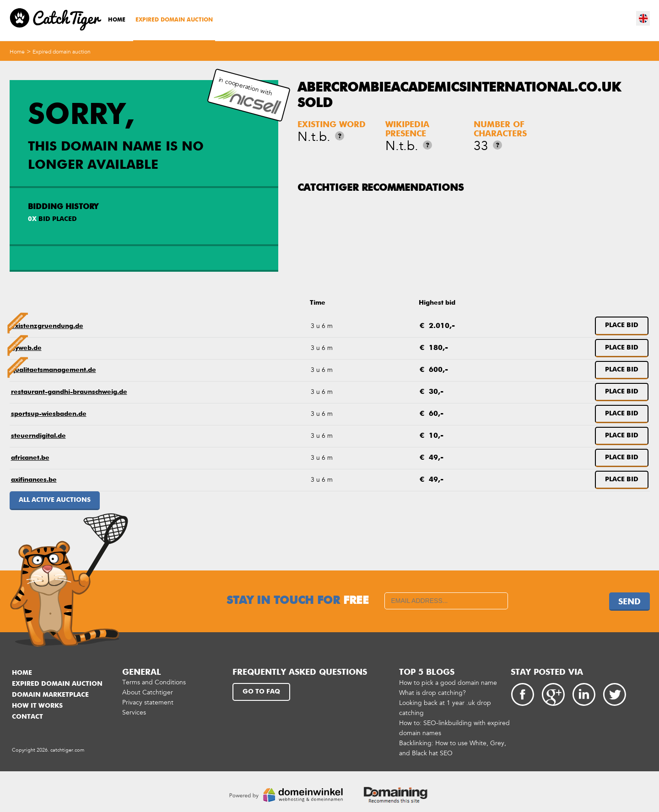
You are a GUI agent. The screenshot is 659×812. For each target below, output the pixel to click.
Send (629, 602)
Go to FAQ (261, 692)
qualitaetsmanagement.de (54, 370)
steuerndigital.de (38, 436)
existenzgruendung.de (47, 326)
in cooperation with (248, 95)
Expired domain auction (174, 20)
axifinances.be (34, 480)
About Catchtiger (148, 692)
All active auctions (55, 500)
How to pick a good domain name (448, 683)
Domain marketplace (50, 695)
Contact (27, 717)
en (643, 18)
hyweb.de (26, 348)
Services (134, 713)
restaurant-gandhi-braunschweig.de (69, 392)
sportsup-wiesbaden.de (49, 414)
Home (117, 20)
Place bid (622, 325)
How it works (37, 706)
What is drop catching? (432, 693)
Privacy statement (148, 702)
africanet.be (30, 458)
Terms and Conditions (154, 682)
